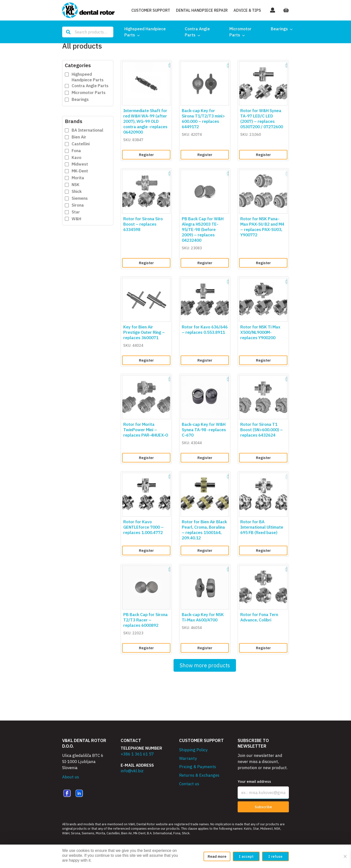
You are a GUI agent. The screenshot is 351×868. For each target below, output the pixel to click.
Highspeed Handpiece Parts (145, 32)
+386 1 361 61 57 (137, 754)
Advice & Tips (247, 10)
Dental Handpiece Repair (202, 10)
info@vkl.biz (132, 771)
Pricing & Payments (198, 767)
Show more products (205, 665)
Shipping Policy (193, 750)
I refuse (275, 856)
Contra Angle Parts (197, 32)
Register (146, 155)
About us (71, 777)
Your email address (254, 781)
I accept (246, 856)
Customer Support (151, 10)
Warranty (188, 758)
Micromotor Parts (240, 32)
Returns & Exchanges (199, 775)
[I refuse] (345, 856)
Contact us (189, 784)
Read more (217, 856)
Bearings (279, 29)
